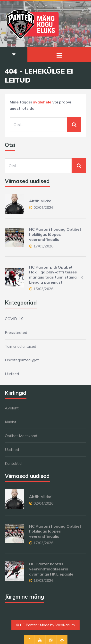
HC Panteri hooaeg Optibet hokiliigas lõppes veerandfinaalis (55, 234)
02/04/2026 (43, 208)
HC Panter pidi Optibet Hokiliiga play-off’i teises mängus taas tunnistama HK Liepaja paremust (56, 275)
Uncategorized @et (22, 360)
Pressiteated (16, 332)
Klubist (11, 422)
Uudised (12, 374)
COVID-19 (14, 319)
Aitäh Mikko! (41, 201)
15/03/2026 (43, 289)
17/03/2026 (43, 246)
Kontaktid (13, 463)
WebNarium (65, 625)
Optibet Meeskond (21, 436)
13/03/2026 (43, 580)
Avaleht (12, 408)
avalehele (42, 102)
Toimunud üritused (21, 346)
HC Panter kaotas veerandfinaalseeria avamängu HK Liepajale (51, 569)
